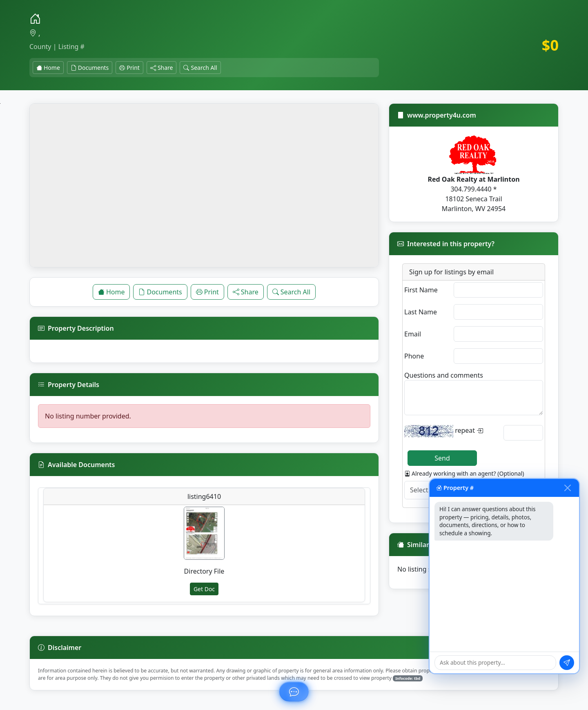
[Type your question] (495, 662)
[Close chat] (568, 488)
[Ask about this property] (294, 692)
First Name (421, 290)
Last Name (421, 312)
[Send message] (567, 663)
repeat (444, 431)
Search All (200, 68)
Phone (414, 356)
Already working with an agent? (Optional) (464, 473)
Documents (90, 68)
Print (129, 68)
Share (162, 68)
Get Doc (204, 589)
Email (413, 334)
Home (48, 68)
